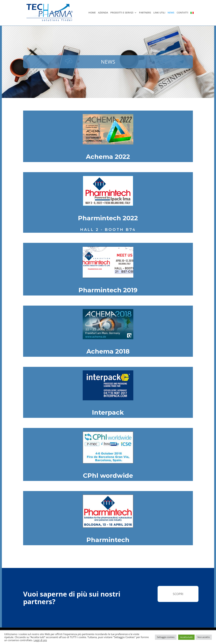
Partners (145, 13)
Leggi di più (40, 640)
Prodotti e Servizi (122, 13)
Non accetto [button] (204, 637)
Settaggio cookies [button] (166, 637)
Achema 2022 (108, 157)
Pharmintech (108, 540)
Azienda (103, 13)
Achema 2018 (108, 351)
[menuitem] (192, 17)
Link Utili (159, 13)
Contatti (182, 13)
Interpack (108, 412)
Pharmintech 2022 (108, 218)
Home (92, 13)
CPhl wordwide (108, 475)
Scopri (178, 594)
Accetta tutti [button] (186, 637)
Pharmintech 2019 (108, 290)
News (171, 13)
